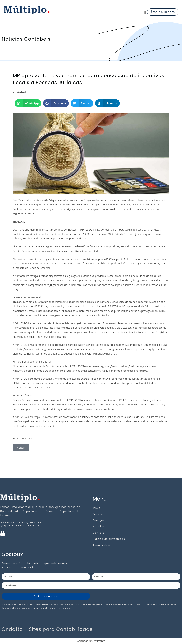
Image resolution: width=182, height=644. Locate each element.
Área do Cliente (163, 12)
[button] (145, 12)
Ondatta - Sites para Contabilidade (47, 629)
